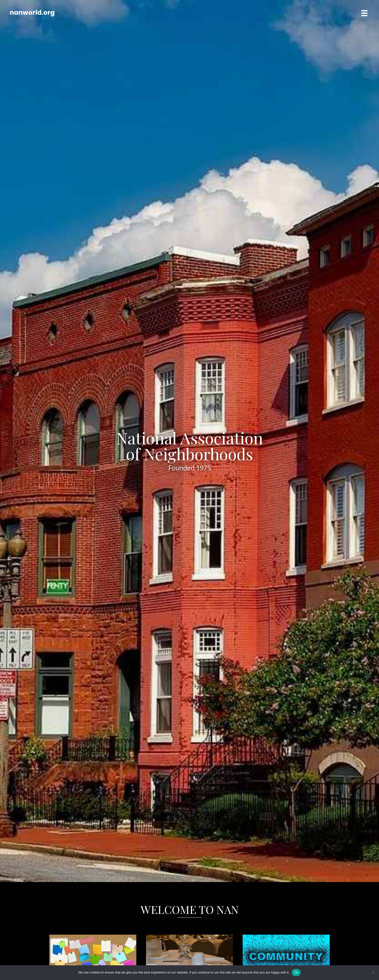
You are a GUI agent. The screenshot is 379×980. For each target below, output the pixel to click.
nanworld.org (32, 13)
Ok (296, 972)
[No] (373, 973)
